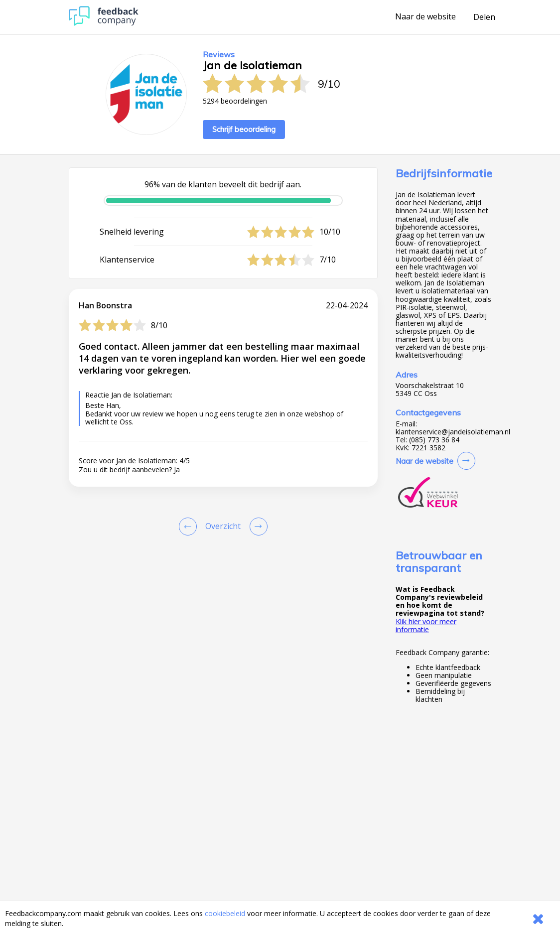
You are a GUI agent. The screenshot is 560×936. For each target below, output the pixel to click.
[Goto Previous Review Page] (190, 527)
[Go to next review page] (257, 527)
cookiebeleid (225, 913)
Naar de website (425, 17)
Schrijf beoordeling (244, 129)
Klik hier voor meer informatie (426, 625)
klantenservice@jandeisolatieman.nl (453, 432)
